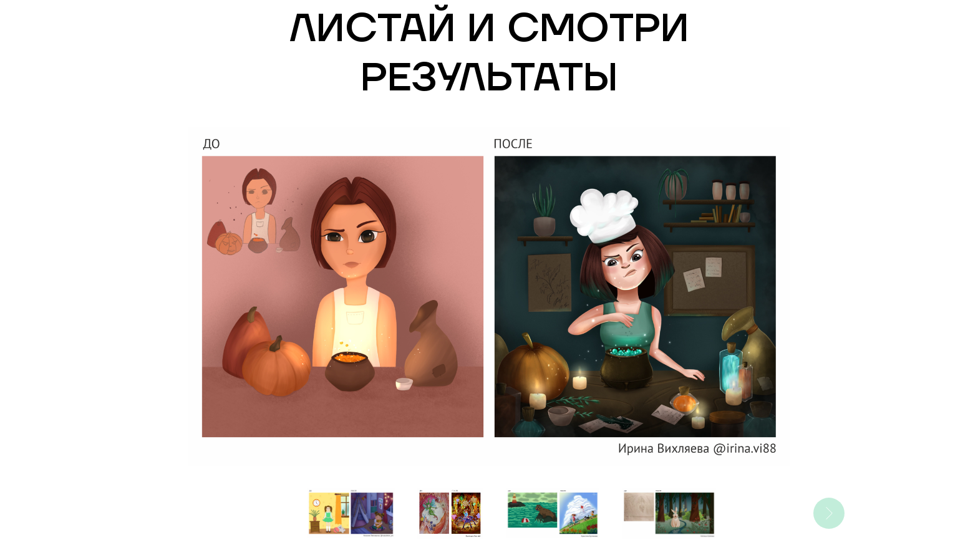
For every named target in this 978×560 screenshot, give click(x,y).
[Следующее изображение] (829, 513)
